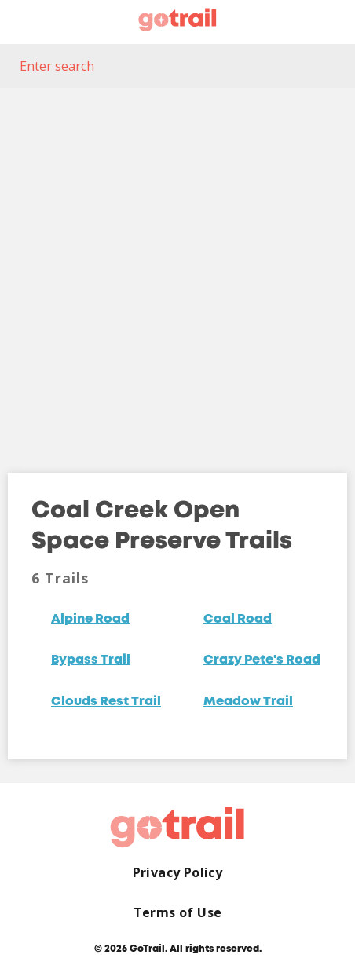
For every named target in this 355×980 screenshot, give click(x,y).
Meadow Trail (248, 702)
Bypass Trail (91, 660)
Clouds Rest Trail (106, 702)
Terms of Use (178, 913)
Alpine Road (90, 620)
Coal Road (238, 620)
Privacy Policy (178, 873)
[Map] (177, 269)
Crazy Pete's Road (262, 660)
